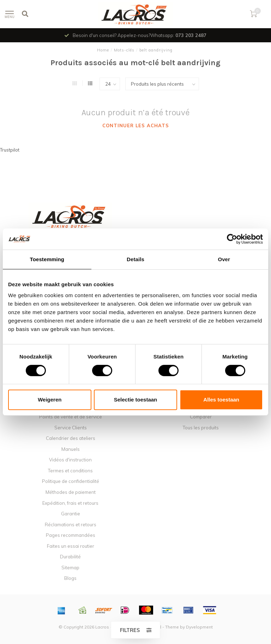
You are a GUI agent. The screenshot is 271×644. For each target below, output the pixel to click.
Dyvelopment (199, 627)
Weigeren (50, 400)
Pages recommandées (71, 535)
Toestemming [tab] (47, 259)
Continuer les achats (136, 125)
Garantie (71, 514)
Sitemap (70, 568)
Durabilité (70, 557)
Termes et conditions (70, 471)
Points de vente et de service (71, 417)
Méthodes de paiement (71, 492)
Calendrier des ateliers (71, 438)
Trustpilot (10, 150)
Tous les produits (201, 428)
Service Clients (71, 428)
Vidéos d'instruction (70, 460)
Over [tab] (224, 259)
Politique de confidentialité (71, 481)
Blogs (70, 578)
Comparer (201, 417)
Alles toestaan (221, 400)
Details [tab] (135, 259)
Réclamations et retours (71, 525)
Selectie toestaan (136, 400)
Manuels (71, 449)
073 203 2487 (191, 35)
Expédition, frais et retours (70, 503)
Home (103, 50)
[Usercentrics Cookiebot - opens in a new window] (232, 239)
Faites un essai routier (71, 546)
